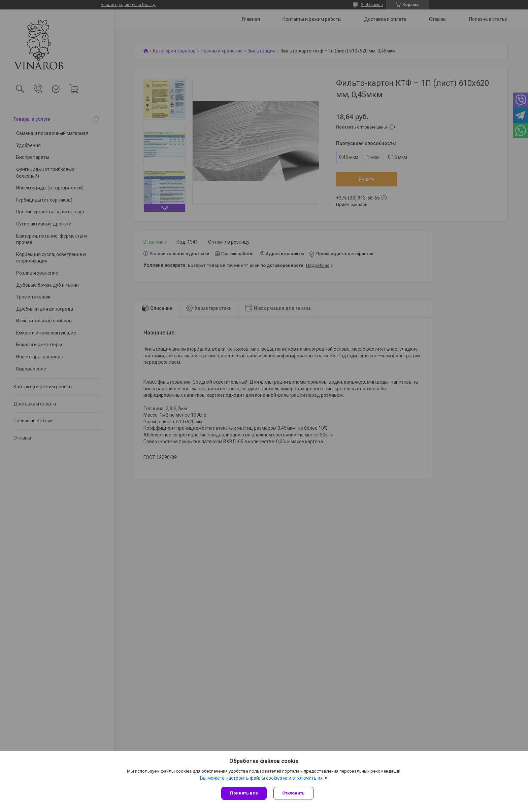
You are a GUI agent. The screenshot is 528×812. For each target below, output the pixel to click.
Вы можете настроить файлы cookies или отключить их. (262, 778)
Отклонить (293, 793)
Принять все (244, 793)
